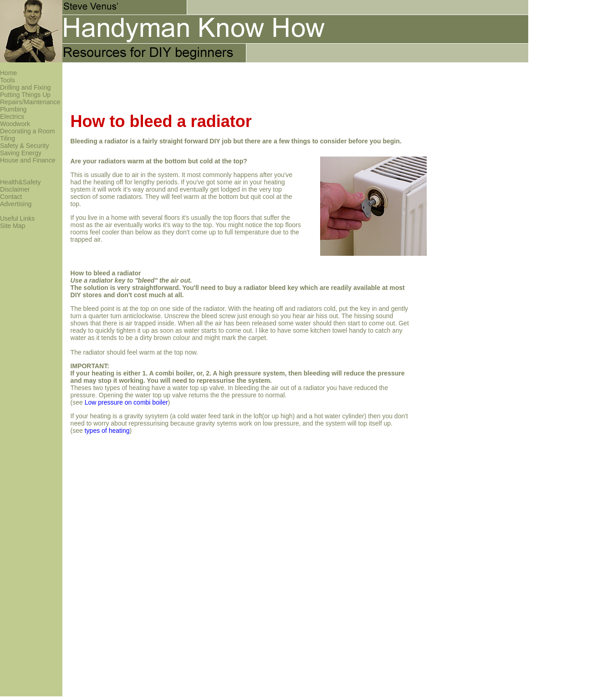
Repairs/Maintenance (30, 102)
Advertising (16, 204)
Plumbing (13, 109)
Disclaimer (15, 189)
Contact (11, 197)
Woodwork (15, 124)
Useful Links (17, 218)
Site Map (13, 226)
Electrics (12, 117)
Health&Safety (20, 182)
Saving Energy (21, 153)
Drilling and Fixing (25, 87)
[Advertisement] (228, 83)
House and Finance (28, 160)
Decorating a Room (28, 131)
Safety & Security (24, 146)
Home (8, 73)
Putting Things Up (25, 95)
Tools (8, 80)
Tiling (8, 138)
